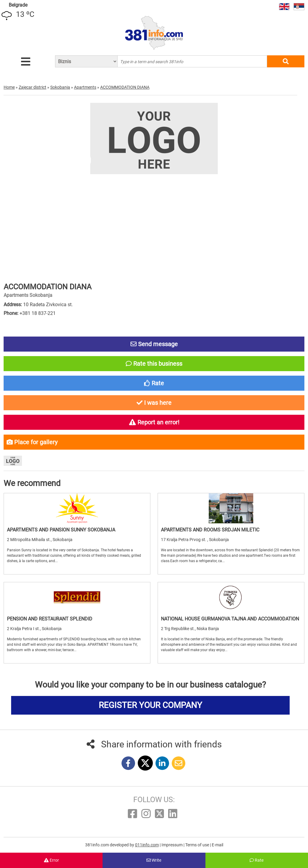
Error (51, 860)
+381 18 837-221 (38, 313)
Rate (257, 860)
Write (154, 860)
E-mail (217, 845)
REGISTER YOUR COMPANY (150, 705)
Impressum (172, 845)
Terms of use (198, 845)
